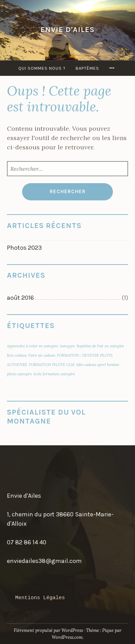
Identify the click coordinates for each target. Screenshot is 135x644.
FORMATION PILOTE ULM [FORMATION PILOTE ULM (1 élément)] (52, 365)
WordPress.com (67, 637)
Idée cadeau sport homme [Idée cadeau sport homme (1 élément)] (98, 365)
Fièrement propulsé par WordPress (48, 630)
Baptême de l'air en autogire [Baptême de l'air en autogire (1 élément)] (100, 346)
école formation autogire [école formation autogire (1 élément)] (54, 374)
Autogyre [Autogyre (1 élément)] (67, 346)
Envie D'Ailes (67, 29)
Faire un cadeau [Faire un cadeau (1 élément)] (42, 355)
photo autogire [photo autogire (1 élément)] (19, 374)
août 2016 (20, 298)
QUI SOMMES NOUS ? (42, 68)
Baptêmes (87, 68)
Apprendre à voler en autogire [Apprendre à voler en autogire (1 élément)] (32, 346)
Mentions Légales (40, 598)
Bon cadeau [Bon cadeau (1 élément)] (17, 355)
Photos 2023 (24, 248)
